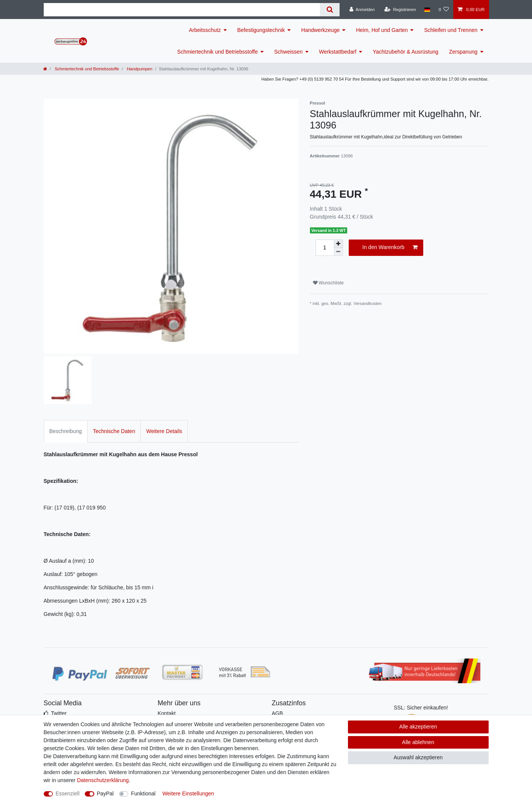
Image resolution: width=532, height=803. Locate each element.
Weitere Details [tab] (164, 431)
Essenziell (67, 793)
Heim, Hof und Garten (382, 30)
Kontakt (167, 713)
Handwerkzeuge (320, 30)
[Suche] (330, 10)
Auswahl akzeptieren (418, 757)
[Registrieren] (400, 10)
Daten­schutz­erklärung (103, 780)
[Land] (427, 10)
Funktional (143, 793)
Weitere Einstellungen (188, 793)
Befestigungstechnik (261, 30)
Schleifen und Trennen (451, 30)
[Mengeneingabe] (325, 248)
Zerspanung (463, 52)
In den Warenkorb (390, 248)
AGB (278, 713)
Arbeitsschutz (205, 30)
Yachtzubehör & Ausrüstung (406, 52)
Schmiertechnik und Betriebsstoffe (218, 52)
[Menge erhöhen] (338, 244)
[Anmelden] (362, 10)
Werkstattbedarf (338, 52)
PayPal (105, 793)
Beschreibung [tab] (66, 431)
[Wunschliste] (444, 10)
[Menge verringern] (338, 252)
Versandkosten (368, 303)
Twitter (59, 713)
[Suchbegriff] (182, 10)
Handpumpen (139, 69)
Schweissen (288, 52)
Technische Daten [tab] (114, 431)
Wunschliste (328, 283)
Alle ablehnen (418, 742)
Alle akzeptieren (418, 727)
